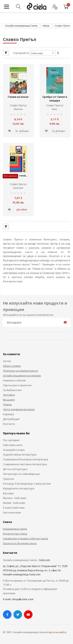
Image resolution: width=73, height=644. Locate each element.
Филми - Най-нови (14, 503)
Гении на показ (18, 97)
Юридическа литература (19, 488)
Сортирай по (21, 53)
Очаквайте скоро (14, 450)
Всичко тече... (18, 176)
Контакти (9, 424)
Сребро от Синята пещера (55, 99)
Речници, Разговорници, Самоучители (27, 484)
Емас (55, 109)
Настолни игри (12, 512)
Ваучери (8, 493)
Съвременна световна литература (25, 464)
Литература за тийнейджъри (21, 474)
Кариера (8, 414)
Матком (18, 109)
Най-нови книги (13, 445)
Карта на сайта (57, 632)
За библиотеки (12, 390)
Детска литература (15, 469)
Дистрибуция (11, 419)
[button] (10, 131)
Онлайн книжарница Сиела (21, 26)
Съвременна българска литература (26, 459)
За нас (7, 361)
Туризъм (8, 479)
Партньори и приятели (17, 385)
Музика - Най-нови (15, 498)
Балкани (18, 188)
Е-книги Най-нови (14, 508)
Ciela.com (44, 560)
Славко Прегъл (18, 105)
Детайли (22, 209)
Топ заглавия (11, 440)
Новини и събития (14, 380)
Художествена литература (20, 454)
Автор (46, 26)
